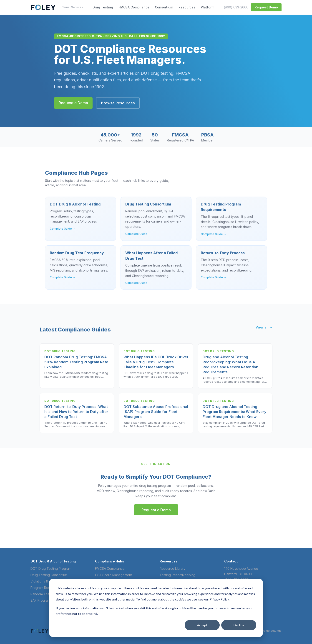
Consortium (164, 7)
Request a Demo (73, 103)
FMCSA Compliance (134, 7)
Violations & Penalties (47, 581)
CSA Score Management (113, 575)
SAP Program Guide (45, 600)
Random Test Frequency (49, 594)
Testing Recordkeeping (177, 575)
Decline (239, 625)
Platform (208, 7)
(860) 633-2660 (236, 7)
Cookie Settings (271, 631)
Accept (202, 625)
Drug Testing (103, 7)
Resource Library (172, 568)
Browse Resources (118, 103)
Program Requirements (48, 588)
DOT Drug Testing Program (51, 568)
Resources (187, 7)
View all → (264, 327)
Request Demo (266, 7)
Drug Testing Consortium (49, 575)
